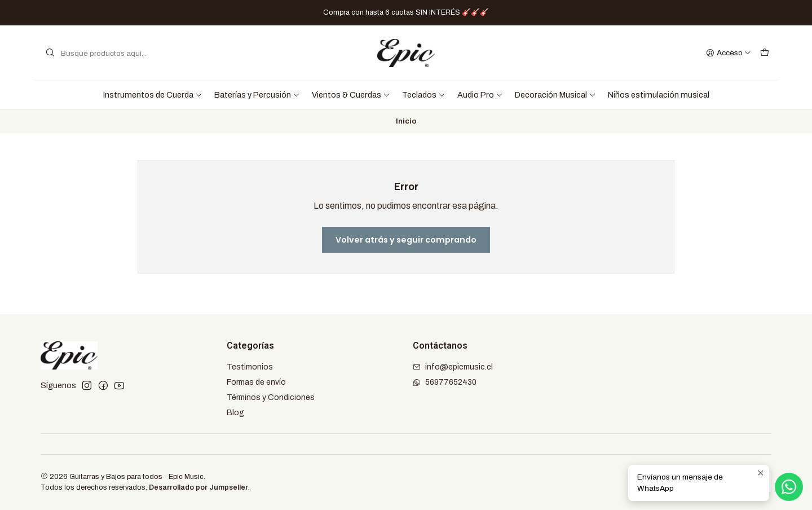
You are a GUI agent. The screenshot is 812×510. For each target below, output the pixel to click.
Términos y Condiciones (271, 397)
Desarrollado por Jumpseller (198, 487)
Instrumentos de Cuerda (153, 95)
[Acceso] (729, 53)
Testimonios (250, 367)
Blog (235, 413)
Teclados (424, 95)
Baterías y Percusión (257, 95)
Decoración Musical (555, 95)
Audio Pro (480, 95)
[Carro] (765, 53)
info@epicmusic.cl (453, 367)
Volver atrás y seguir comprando (406, 240)
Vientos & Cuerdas (351, 95)
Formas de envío (256, 382)
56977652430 (445, 382)
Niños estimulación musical (659, 95)
